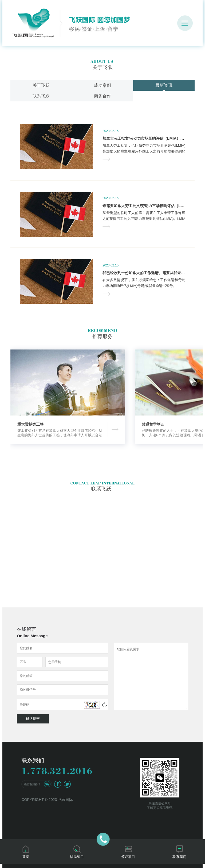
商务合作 (102, 96)
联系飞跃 (41, 96)
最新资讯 (164, 85)
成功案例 (102, 85)
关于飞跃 (41, 85)
